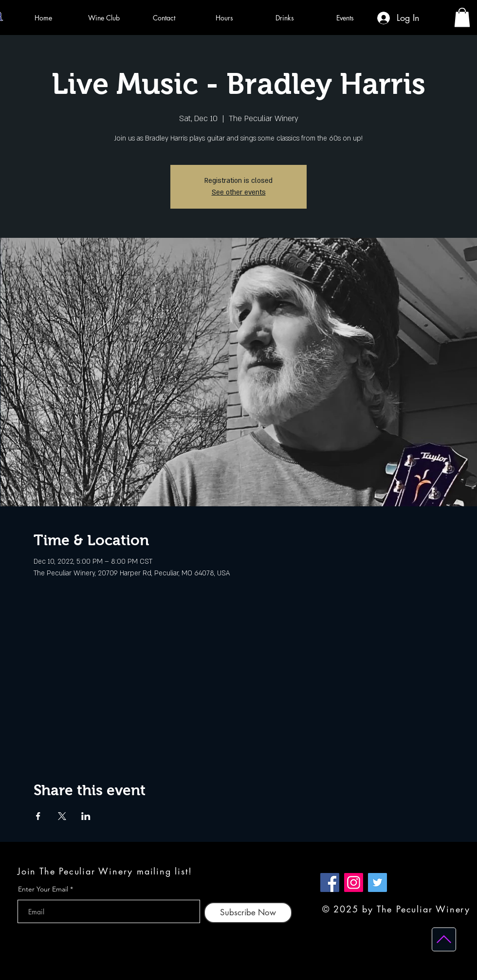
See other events (239, 192)
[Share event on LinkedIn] (86, 816)
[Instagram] (354, 882)
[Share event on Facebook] (38, 816)
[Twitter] (377, 882)
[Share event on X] (62, 816)
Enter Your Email (43, 889)
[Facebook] (330, 882)
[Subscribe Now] (248, 913)
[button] (462, 17)
